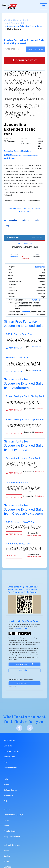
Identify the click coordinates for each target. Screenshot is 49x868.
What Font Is (9, 741)
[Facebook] (19, 728)
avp (8, 226)
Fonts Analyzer (10, 768)
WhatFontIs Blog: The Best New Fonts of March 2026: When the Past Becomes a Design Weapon (23, 590)
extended (26, 220)
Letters (7, 820)
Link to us (8, 746)
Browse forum (25, 670)
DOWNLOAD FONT (24, 60)
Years (6, 826)
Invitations (25, 312)
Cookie (7, 856)
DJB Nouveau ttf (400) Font (21, 522)
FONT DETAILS (14, 348)
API (5, 801)
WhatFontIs (10, 20)
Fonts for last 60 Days (13, 815)
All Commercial (16, 23)
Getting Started (11, 790)
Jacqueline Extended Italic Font (23, 458)
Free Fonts (8, 796)
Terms (7, 851)
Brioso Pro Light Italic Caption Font (25, 420)
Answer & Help (21, 629)
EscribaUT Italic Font (17, 358)
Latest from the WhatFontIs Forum (23, 621)
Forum (7, 809)
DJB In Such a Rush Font (19, 334)
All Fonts (24, 20)
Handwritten (40, 267)
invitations (36, 300)
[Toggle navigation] (44, 6)
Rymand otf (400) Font (18, 544)
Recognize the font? (25, 664)
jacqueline (13, 220)
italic (37, 220)
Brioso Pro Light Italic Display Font (25, 396)
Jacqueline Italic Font (18, 483)
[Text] (14, 49)
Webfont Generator (25, 683)
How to (7, 785)
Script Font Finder (12, 837)
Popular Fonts (10, 831)
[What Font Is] (9, 6)
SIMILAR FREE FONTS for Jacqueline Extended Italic (25, 210)
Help (6, 779)
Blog (6, 762)
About (6, 862)
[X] (30, 728)
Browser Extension (12, 751)
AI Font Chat (9, 757)
